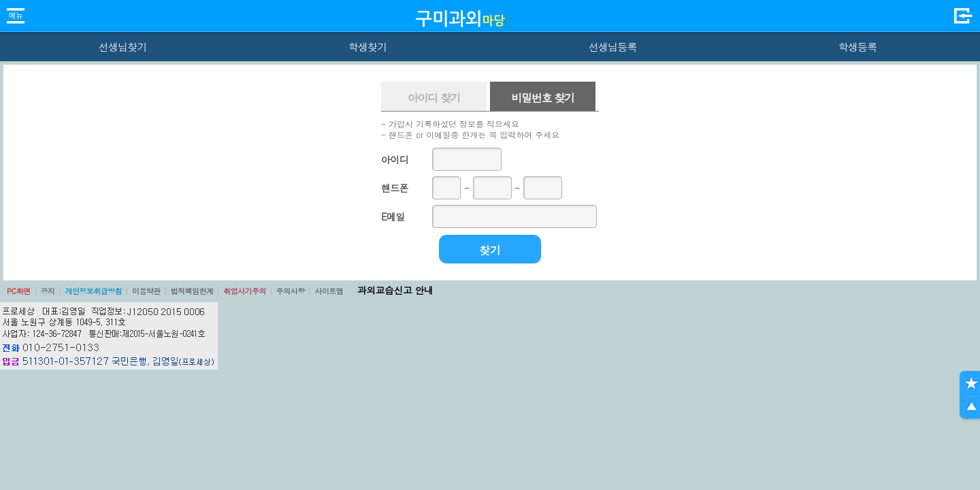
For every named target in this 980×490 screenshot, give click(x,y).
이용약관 (146, 291)
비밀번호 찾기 (542, 98)
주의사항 (291, 291)
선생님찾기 (122, 47)
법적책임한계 (192, 291)
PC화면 (19, 291)
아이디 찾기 (434, 98)
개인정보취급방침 (93, 291)
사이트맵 (329, 291)
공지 (48, 291)
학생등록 (858, 47)
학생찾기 (368, 47)
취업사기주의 (245, 291)
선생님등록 (612, 47)
